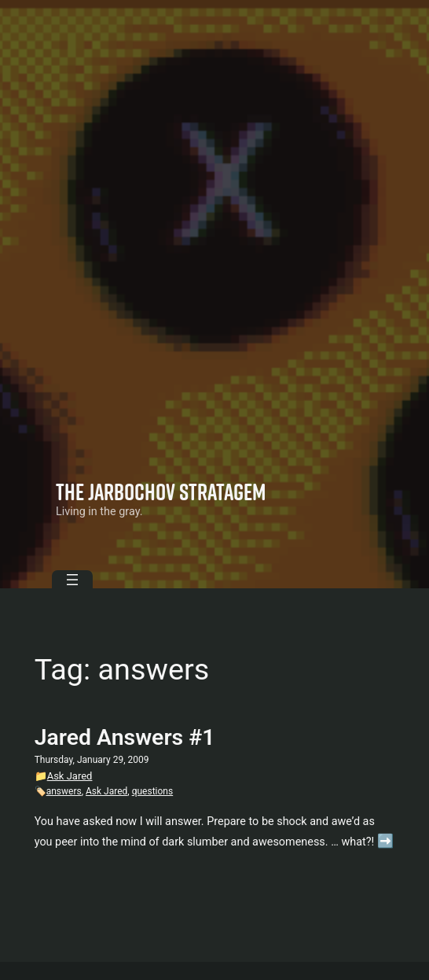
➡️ (385, 841)
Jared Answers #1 (125, 737)
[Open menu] (72, 580)
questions (153, 791)
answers (64, 791)
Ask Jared (70, 776)
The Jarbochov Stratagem (161, 491)
